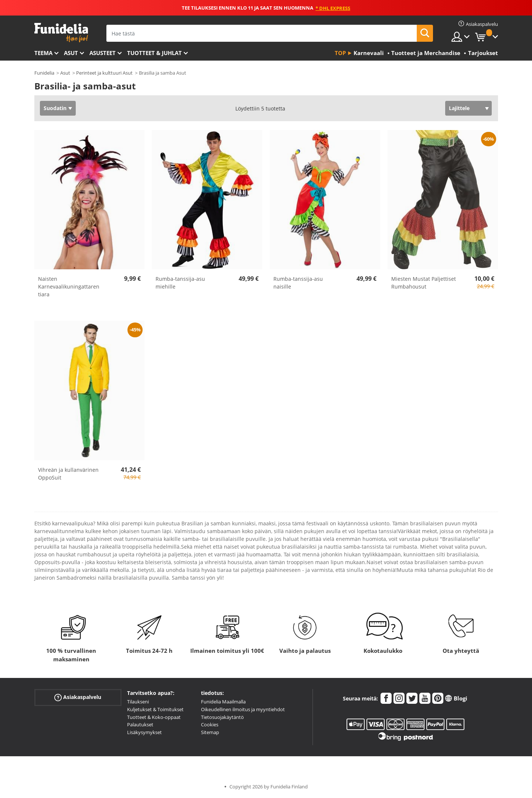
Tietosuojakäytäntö (222, 717)
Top (340, 53)
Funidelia (44, 73)
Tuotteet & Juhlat (154, 53)
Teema (43, 53)
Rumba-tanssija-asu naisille (298, 283)
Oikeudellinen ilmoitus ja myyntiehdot (243, 709)
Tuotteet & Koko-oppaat (154, 717)
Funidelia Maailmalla (223, 702)
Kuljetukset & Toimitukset (155, 709)
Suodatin (55, 108)
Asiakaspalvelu (78, 697)
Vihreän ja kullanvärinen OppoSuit (68, 474)
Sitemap (210, 732)
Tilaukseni (138, 702)
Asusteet (103, 53)
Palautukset (140, 724)
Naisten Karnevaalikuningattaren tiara (69, 287)
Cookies (210, 724)
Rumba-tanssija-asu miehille (180, 283)
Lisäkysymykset (144, 732)
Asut (71, 53)
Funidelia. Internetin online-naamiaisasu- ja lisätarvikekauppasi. (61, 33)
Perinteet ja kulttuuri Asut (104, 73)
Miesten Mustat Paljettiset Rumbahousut (424, 283)
